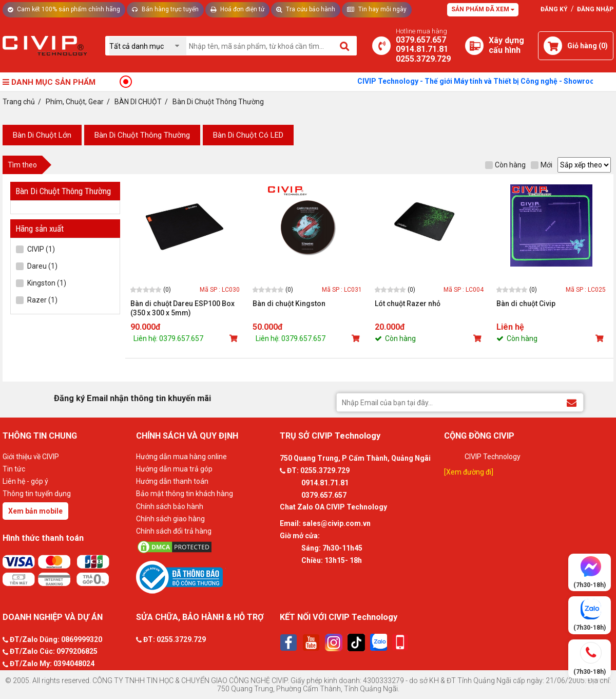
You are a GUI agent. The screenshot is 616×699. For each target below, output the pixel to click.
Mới (542, 165)
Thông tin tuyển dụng (37, 494)
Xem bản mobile (35, 511)
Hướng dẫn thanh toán (172, 481)
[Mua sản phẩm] (235, 338)
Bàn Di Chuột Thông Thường (142, 135)
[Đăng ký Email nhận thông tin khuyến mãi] (572, 402)
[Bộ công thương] (205, 577)
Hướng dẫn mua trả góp (174, 469)
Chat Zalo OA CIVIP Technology (333, 507)
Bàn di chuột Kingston (289, 304)
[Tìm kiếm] (345, 46)
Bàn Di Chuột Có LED (248, 135)
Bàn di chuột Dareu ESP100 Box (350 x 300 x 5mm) (182, 308)
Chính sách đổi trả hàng (174, 531)
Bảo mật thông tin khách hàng (185, 494)
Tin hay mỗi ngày (377, 9)
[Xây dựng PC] (474, 46)
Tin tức (14, 469)
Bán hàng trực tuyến (165, 9)
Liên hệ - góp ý (25, 481)
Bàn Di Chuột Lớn (42, 135)
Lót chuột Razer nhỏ (408, 304)
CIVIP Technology (493, 457)
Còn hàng (505, 165)
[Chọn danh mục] (148, 46)
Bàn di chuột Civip (526, 304)
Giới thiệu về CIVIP (31, 457)
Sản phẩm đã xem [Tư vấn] (483, 9)
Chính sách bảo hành (170, 506)
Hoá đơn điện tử (237, 9)
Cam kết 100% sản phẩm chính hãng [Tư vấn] (64, 9)
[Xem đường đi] (469, 472)
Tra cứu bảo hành (306, 9)
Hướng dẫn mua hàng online (181, 457)
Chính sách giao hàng (170, 519)
